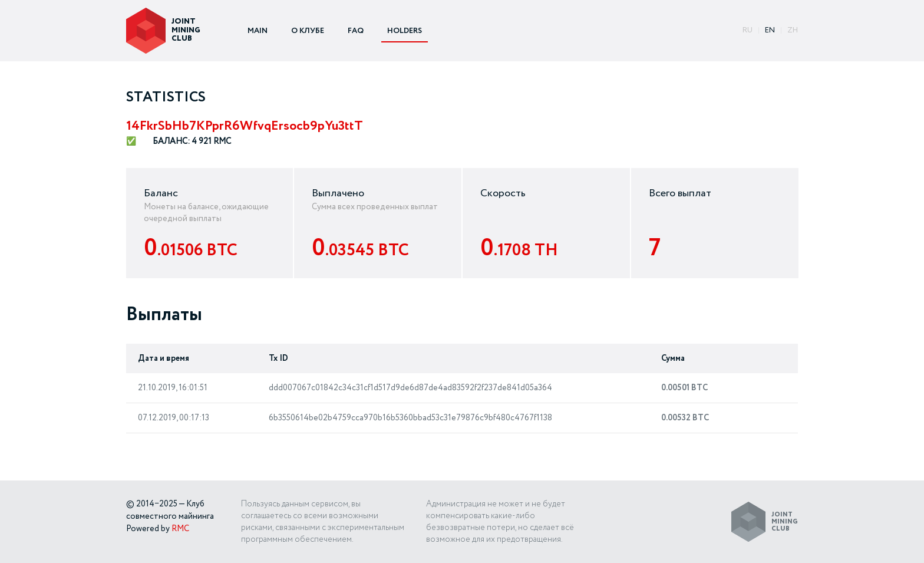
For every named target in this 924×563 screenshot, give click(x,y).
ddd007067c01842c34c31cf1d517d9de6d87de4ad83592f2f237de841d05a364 (410, 388)
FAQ (356, 31)
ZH (793, 30)
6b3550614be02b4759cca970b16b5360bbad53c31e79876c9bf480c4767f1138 (410, 418)
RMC (180, 529)
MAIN (258, 31)
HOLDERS (405, 31)
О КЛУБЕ (308, 31)
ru (748, 30)
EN (770, 30)
